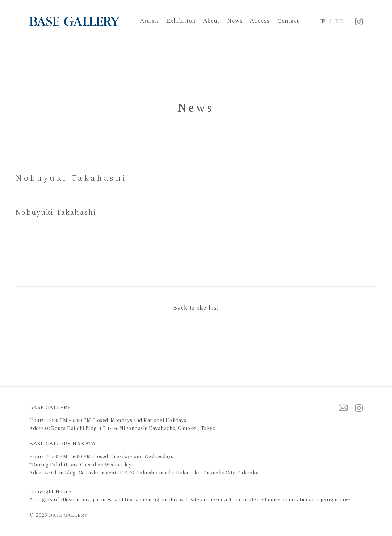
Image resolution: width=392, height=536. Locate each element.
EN (340, 21)
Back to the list (196, 308)
